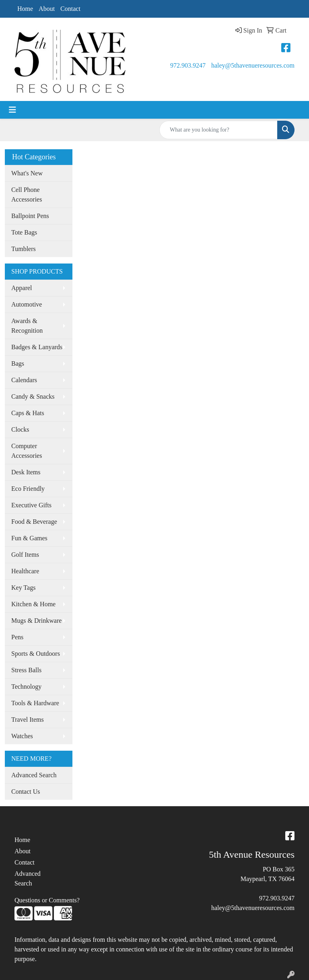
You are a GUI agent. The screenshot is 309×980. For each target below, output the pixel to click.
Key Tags (23, 588)
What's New (27, 173)
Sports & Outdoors (36, 654)
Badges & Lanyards (37, 347)
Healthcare (25, 571)
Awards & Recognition (27, 326)
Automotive (27, 304)
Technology (26, 687)
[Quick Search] (218, 130)
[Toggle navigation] (12, 110)
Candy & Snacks (33, 396)
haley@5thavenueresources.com (253, 65)
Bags (18, 363)
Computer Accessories (27, 451)
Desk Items (26, 472)
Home (25, 9)
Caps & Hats (28, 413)
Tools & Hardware (35, 703)
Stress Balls (26, 670)
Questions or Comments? (47, 900)
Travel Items (28, 720)
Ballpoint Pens (30, 216)
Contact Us (26, 792)
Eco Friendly (28, 489)
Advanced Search (34, 775)
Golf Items (25, 555)
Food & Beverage (34, 522)
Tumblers (24, 249)
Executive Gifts (31, 505)
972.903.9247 (188, 65)
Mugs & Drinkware (36, 621)
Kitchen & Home (33, 604)
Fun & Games (29, 538)
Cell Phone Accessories (27, 195)
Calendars (24, 380)
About (47, 9)
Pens (17, 637)
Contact (70, 9)
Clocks (20, 429)
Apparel (22, 288)
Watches (22, 736)
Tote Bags (24, 232)
